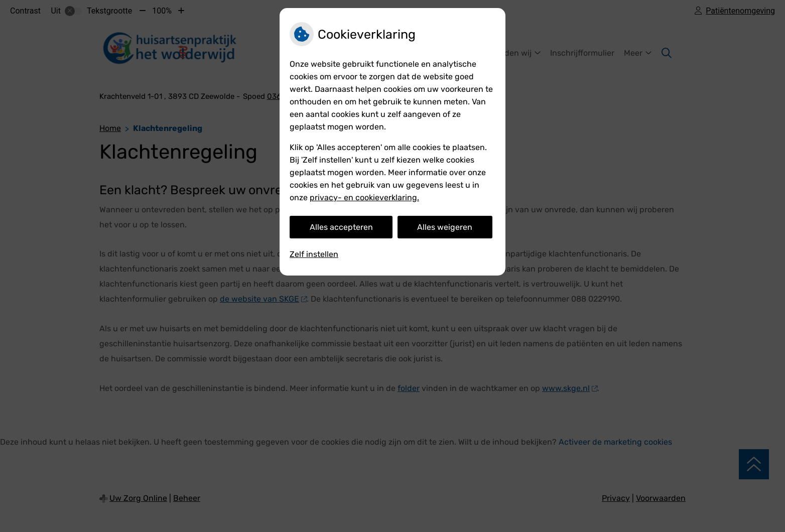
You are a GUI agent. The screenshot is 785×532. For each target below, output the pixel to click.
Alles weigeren (445, 227)
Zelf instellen (314, 254)
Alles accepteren (341, 227)
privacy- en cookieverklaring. (364, 197)
